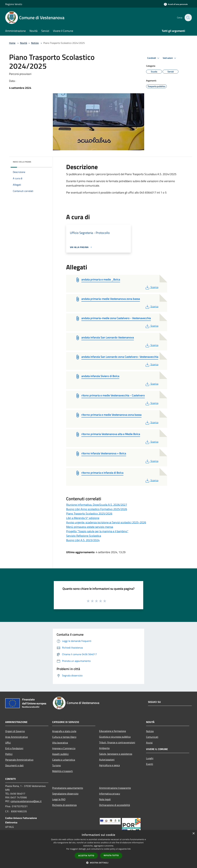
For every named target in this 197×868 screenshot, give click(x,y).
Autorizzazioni (107, 760)
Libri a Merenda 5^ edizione (83, 518)
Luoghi (150, 758)
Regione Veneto (14, 4)
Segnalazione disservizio (65, 794)
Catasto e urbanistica (64, 760)
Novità (24, 43)
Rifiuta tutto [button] (111, 855)
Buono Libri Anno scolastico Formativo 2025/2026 (97, 509)
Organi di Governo (15, 731)
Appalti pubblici (60, 754)
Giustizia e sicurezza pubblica (115, 737)
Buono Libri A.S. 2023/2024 (83, 540)
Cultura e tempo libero (64, 737)
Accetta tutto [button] (86, 856)
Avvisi (149, 743)
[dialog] (98, 849)
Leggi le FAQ (59, 799)
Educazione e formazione (113, 731)
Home (12, 43)
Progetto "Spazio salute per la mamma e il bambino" (97, 531)
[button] (98, 863)
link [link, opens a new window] (129, 849)
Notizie (35, 43)
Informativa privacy (110, 794)
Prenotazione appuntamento (68, 788)
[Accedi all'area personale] (176, 4)
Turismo (56, 765)
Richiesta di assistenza (64, 805)
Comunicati (152, 737)
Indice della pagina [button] (22, 162)
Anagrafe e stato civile (64, 731)
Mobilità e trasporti (62, 771)
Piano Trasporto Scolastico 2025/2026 (89, 513)
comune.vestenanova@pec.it (26, 801)
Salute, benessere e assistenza (116, 754)
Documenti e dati (14, 765)
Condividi (154, 58)
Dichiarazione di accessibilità (115, 805)
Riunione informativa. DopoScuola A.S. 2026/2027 (97, 505)
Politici (9, 754)
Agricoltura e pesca (109, 765)
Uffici (8, 743)
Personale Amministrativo (19, 760)
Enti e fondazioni (14, 748)
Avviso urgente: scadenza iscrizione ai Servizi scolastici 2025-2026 (106, 522)
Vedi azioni (170, 58)
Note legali (105, 799)
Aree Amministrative (16, 737)
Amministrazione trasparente (115, 788)
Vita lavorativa (60, 743)
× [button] (193, 834)
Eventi (150, 764)
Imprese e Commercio (64, 748)
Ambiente (104, 748)
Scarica (152, 287)
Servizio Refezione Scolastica (84, 536)
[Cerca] (188, 18)
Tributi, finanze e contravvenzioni (117, 742)
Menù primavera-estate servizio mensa (90, 527)
